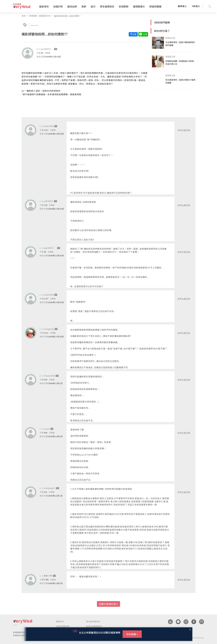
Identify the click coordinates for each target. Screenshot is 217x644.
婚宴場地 (44, 6)
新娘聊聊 (124, 6)
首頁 (24, 16)
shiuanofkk (49, 376)
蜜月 (93, 6)
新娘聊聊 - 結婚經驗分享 (40, 16)
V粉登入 (196, 6)
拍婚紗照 (58, 6)
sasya (47, 429)
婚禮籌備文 (139, 6)
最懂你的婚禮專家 (94, 626)
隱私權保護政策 (93, 621)
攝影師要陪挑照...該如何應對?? (67, 16)
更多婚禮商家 (107, 6)
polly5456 (49, 126)
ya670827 (48, 201)
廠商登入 (182, 6)
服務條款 (60, 621)
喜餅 (84, 6)
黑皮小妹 (48, 576)
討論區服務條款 (63, 626)
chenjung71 (49, 488)
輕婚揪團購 (155, 6)
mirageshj (49, 329)
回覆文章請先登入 (108, 604)
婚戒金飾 (72, 6)
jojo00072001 (47, 49)
